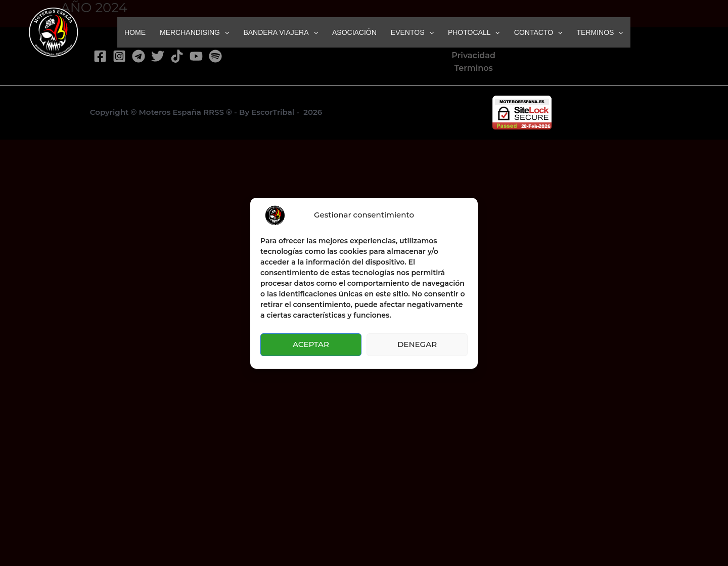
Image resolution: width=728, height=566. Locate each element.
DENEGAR (417, 344)
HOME (135, 32)
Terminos (473, 68)
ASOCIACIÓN (354, 32)
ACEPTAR (311, 344)
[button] (224, 32)
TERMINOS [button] (600, 32)
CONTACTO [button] (538, 32)
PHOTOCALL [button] (474, 32)
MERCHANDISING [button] (194, 32)
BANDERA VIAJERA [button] (281, 32)
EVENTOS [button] (412, 32)
